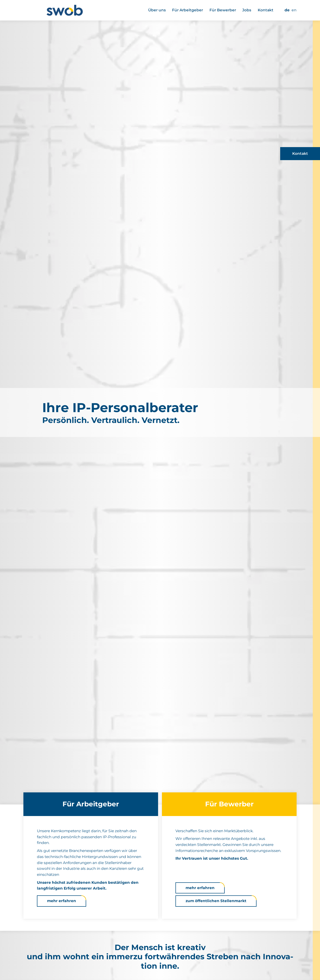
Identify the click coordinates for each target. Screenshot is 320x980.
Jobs (247, 10)
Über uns (157, 10)
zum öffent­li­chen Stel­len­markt (216, 901)
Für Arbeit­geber (188, 10)
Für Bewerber (223, 10)
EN (294, 10)
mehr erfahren (62, 901)
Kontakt (266, 10)
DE (287, 10)
